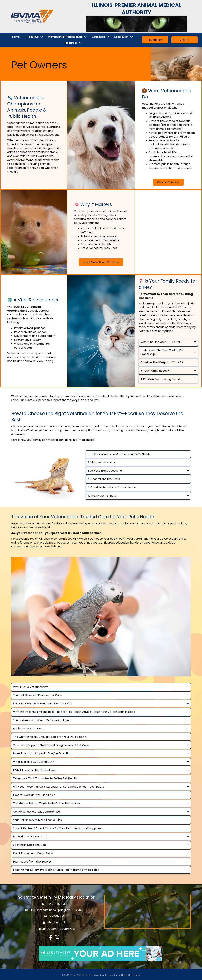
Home (16, 37)
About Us (33, 37)
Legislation (122, 37)
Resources (71, 43)
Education (99, 37)
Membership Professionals (65, 37)
